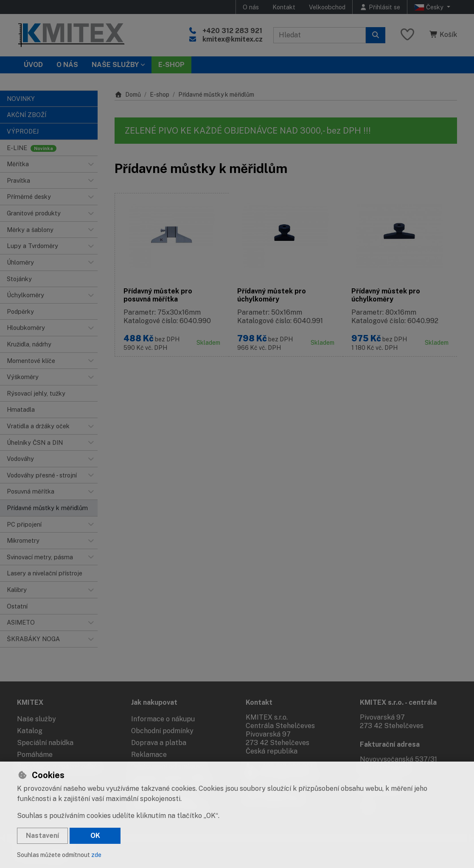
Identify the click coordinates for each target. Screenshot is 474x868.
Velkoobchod (327, 7)
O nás (251, 7)
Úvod (33, 65)
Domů (128, 95)
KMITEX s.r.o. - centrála (398, 702)
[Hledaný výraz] (320, 35)
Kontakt (284, 7)
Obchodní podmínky (162, 731)
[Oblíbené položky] (407, 35)
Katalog (30, 731)
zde (96, 855)
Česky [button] (430, 7)
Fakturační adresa (390, 744)
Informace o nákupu (163, 719)
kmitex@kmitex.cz (233, 39)
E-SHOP (171, 65)
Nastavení (42, 836)
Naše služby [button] (115, 65)
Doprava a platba (159, 743)
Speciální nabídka (45, 743)
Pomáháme (35, 755)
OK (95, 836)
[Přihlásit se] (380, 7)
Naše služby (36, 719)
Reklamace (149, 755)
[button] (91, 164)
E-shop (160, 95)
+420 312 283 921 (232, 31)
